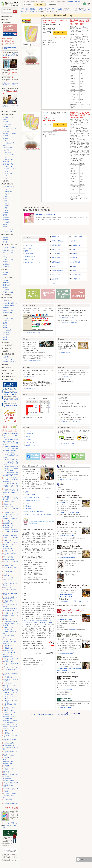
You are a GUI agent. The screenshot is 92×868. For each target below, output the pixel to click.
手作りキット (7, 178)
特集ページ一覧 (29, 259)
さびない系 (6, 194)
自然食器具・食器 (76, 245)
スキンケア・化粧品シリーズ (11, 248)
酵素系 (5, 215)
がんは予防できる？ (9, 506)
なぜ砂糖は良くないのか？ (11, 793)
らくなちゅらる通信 (30, 495)
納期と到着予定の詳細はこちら (33, 361)
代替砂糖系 (6, 210)
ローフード (6, 176)
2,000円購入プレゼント (10, 38)
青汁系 (5, 189)
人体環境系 (6, 290)
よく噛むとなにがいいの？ (11, 613)
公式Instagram (73, 630)
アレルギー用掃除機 (9, 305)
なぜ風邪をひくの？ (9, 502)
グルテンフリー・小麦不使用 (11, 169)
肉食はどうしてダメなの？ (11, 774)
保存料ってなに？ (8, 731)
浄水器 (5, 242)
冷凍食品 (6, 138)
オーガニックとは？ (9, 781)
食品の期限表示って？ (9, 657)
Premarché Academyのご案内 (67, 653)
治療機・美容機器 (8, 310)
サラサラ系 (6, 222)
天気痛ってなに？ (8, 551)
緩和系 (5, 337)
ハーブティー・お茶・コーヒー (11, 155)
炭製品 (73, 249)
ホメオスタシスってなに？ (11, 514)
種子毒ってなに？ (8, 544)
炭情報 (5, 275)
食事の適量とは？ (8, 677)
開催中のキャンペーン (31, 251)
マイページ (28, 431)
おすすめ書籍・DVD (9, 376)
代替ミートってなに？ (9, 546)
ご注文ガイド (29, 437)
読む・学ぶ (28, 248)
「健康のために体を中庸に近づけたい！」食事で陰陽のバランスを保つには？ (11, 448)
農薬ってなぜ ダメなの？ (10, 724)
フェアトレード (76, 279)
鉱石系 (5, 325)
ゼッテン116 (43, 624)
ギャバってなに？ (8, 577)
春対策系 (6, 213)
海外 (73, 318)
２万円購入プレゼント (9, 41)
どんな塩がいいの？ (9, 791)
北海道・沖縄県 (64, 318)
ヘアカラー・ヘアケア (9, 252)
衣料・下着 (6, 357)
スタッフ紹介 (28, 509)
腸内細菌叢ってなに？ (9, 523)
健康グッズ (74, 258)
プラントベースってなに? (10, 667)
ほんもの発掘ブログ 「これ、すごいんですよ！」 (38, 498)
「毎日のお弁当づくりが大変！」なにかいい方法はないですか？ (11, 498)
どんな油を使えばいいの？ (11, 783)
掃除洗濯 (6, 280)
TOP (82, 859)
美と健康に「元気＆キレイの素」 (54, 8)
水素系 (5, 208)
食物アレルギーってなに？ (11, 542)
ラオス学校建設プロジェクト (32, 500)
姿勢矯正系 (6, 332)
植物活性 (6, 287)
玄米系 (5, 196)
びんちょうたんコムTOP (38, 714)
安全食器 (6, 240)
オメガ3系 (6, 220)
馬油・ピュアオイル (9, 250)
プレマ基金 (28, 503)
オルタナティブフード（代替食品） (11, 166)
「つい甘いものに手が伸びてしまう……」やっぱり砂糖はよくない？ (11, 480)
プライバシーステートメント (69, 443)
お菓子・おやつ (8, 152)
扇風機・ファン (8, 301)
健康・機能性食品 (31, 8)
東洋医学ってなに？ (9, 661)
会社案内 (27, 492)
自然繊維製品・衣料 (57, 270)
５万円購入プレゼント (9, 44)
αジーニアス (25, 621)
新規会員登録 (29, 434)
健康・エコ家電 (56, 258)
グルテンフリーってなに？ (11, 712)
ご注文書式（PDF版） (77, 421)
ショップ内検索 (7, 9)
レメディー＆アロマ (9, 229)
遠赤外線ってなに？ (9, 629)
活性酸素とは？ (8, 764)
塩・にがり (6, 122)
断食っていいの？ (8, 525)
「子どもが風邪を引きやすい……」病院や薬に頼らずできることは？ (11, 474)
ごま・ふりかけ (8, 148)
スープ (5, 141)
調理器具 (6, 237)
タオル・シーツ (8, 359)
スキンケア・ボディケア (58, 249)
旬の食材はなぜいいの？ (10, 641)
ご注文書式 (64, 421)
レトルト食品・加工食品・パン (11, 143)
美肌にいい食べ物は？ (9, 512)
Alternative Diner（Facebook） (67, 597)
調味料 (5, 119)
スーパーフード (8, 173)
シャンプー (6, 255)
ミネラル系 (6, 203)
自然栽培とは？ (8, 776)
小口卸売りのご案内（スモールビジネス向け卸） (38, 514)
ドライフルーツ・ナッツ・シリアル (11, 159)
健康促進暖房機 (8, 312)
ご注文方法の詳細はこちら (33, 332)
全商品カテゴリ (56, 237)
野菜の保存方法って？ (9, 762)
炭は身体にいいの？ (9, 575)
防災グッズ (6, 285)
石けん (5, 257)
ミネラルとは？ (8, 683)
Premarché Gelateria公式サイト (67, 557)
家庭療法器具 (7, 321)
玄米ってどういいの (9, 729)
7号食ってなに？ (8, 521)
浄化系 (5, 328)
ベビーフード (7, 171)
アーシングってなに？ (9, 557)
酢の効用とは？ (8, 654)
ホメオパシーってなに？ (10, 519)
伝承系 (5, 201)
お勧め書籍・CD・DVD (58, 279)
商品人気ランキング (30, 257)
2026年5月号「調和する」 (11, 823)
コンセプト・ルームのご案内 (67, 536)
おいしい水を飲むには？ (10, 652)
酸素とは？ (6, 759)
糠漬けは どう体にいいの (10, 727)
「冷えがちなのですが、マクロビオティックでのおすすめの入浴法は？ (11, 468)
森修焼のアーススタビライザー (39, 621)
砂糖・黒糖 (6, 131)
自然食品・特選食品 (57, 241)
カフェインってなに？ (9, 639)
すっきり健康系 (8, 192)
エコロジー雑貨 (56, 254)
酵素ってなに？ (8, 619)
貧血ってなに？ (8, 540)
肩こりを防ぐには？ (9, 565)
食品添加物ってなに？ (9, 648)
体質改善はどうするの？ (10, 536)
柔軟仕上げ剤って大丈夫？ (11, 803)
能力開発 (74, 266)
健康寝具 (74, 270)
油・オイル (6, 127)
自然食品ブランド (8, 117)
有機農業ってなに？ (9, 527)
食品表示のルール (8, 733)
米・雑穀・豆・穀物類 (9, 134)
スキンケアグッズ (8, 259)
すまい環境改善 (76, 262)
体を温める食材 (8, 714)
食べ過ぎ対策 (7, 757)
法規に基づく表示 (30, 445)
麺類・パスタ (7, 145)
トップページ (28, 245)
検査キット (6, 339)
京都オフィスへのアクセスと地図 (69, 480)
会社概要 (71, 1)
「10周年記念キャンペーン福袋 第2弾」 (11, 400)
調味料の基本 (7, 772)
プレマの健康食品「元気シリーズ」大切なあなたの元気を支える (70, 10)
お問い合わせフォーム (67, 377)
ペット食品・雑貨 (76, 275)
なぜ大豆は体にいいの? (10, 646)
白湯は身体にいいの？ (9, 611)
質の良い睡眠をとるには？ (11, 621)
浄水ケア (6, 262)
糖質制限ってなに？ (9, 710)
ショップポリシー (30, 442)
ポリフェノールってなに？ (11, 538)
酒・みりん (74, 241)
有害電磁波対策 (56, 262)
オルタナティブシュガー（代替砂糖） (11, 129)
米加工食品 (6, 136)
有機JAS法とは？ (8, 778)
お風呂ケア (6, 264)
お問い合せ (78, 1)
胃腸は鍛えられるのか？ (10, 530)
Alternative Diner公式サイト (67, 594)
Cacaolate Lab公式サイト (66, 619)
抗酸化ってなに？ (8, 627)
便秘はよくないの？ (9, 504)
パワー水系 (6, 206)
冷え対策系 (6, 335)
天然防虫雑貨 (75, 254)
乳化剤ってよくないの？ (10, 755)
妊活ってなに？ (8, 549)
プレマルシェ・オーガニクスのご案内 (69, 512)
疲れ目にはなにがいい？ (10, 559)
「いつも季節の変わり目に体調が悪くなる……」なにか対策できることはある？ (11, 485)
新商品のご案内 (29, 254)
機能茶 (5, 227)
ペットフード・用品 (9, 370)
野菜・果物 (6, 162)
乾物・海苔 (6, 150)
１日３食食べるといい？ (10, 609)
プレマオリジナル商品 (77, 237)
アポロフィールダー (39, 622)
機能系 (5, 224)
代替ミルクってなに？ (9, 644)
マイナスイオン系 (8, 318)
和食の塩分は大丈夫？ (9, 708)
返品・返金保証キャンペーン (32, 262)
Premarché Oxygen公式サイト (67, 690)
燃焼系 (5, 199)
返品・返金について (31, 377)
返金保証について (30, 388)
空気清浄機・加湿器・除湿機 (11, 303)
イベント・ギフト (8, 379)
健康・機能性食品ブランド (44, 10)
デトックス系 (7, 330)
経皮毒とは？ (7, 766)
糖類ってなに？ (8, 587)
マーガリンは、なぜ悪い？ (11, 789)
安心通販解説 (7, 22)
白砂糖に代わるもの (9, 745)
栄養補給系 (40, 8)
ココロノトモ (55, 266)
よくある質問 (29, 439)
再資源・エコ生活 (8, 292)
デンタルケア (7, 266)
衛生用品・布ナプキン (9, 362)
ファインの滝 (28, 622)
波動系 (5, 323)
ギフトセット (55, 283)
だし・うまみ (7, 124)
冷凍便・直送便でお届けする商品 (69, 322)
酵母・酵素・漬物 (8, 164)
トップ (22, 8)
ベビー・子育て (56, 275)
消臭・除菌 (6, 283)
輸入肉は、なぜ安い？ (9, 743)
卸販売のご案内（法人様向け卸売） (34, 512)
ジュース (6, 157)
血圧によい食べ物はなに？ (11, 659)
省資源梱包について (66, 352)
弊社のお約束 (28, 506)
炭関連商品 (6, 272)
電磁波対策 (6, 308)
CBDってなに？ (8, 517)
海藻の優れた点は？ (9, 650)
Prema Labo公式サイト (65, 708)
